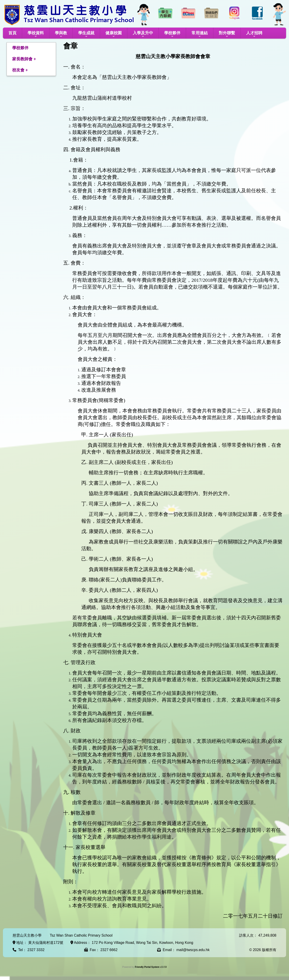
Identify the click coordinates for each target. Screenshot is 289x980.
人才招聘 (254, 34)
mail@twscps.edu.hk (193, 950)
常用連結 (200, 34)
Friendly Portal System (147, 967)
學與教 (61, 34)
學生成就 (86, 34)
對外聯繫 (227, 34)
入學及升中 (143, 34)
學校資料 (36, 34)
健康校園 (114, 34)
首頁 (12, 33)
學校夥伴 (172, 34)
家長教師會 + (24, 59)
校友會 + (20, 70)
